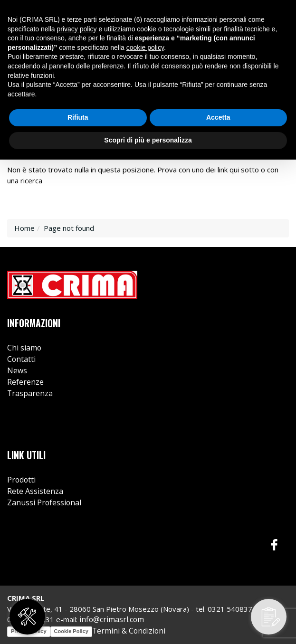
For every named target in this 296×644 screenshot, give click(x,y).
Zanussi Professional (44, 502)
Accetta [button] (218, 117)
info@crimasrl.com (112, 619)
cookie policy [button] (145, 47)
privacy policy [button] (77, 29)
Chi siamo (24, 348)
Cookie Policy (71, 631)
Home (24, 228)
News (17, 370)
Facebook (274, 545)
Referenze (25, 382)
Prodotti (21, 480)
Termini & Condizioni (129, 631)
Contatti (21, 359)
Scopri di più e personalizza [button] (148, 140)
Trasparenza (30, 393)
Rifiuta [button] (78, 117)
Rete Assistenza (35, 491)
